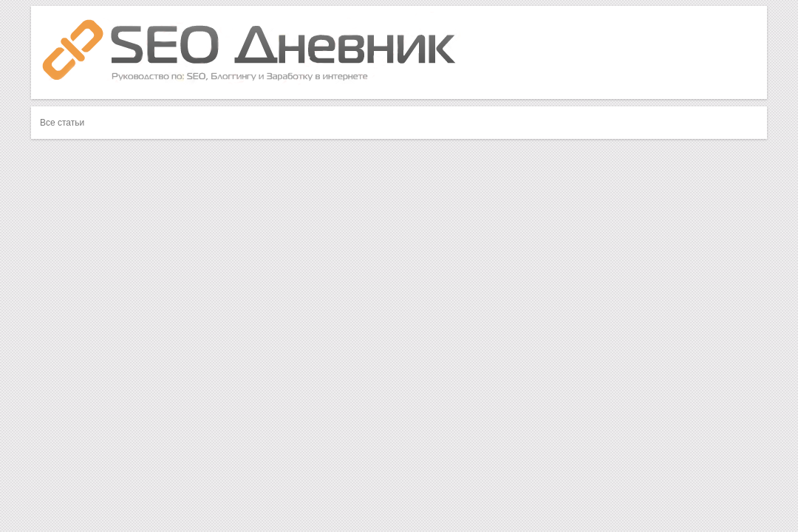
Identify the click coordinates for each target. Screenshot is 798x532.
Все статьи (62, 123)
